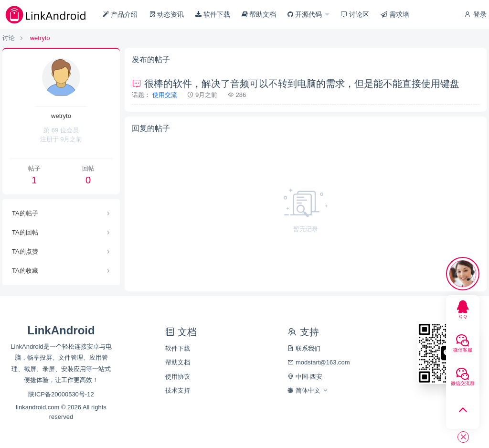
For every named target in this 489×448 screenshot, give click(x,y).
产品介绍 (120, 14)
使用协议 (178, 377)
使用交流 (165, 95)
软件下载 (213, 14)
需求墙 (395, 14)
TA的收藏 (25, 271)
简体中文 (308, 390)
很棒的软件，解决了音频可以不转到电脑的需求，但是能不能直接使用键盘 (296, 84)
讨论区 (355, 14)
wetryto (40, 38)
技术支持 (178, 390)
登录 (475, 14)
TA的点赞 (25, 251)
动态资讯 (167, 14)
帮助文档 (259, 14)
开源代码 (306, 14)
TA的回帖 (25, 232)
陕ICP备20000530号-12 (61, 394)
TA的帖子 (25, 213)
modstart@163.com (319, 362)
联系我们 (304, 348)
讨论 (9, 38)
